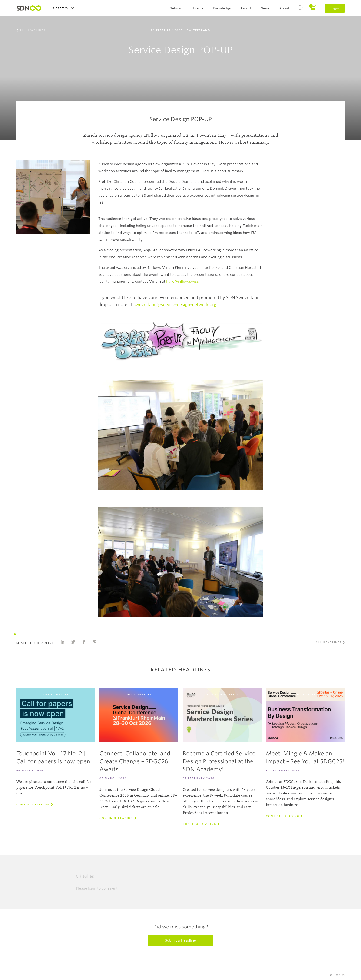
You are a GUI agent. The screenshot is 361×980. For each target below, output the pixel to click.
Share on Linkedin (63, 642)
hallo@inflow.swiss (182, 282)
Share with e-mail (95, 642)
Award (246, 8)
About (284, 8)
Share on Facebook (84, 642)
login (92, 888)
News (265, 8)
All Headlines (32, 30)
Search (301, 8)
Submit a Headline (180, 940)
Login (335, 8)
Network (176, 8)
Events (198, 8)
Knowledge (222, 8)
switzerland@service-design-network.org (175, 304)
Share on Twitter (73, 642)
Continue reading (33, 804)
